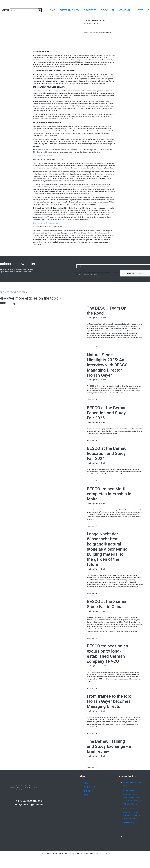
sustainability (70, 10)
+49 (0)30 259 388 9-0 (29, 801)
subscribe (135, 273)
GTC (86, 795)
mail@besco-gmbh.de (29, 805)
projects (90, 10)
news (140, 10)
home (51, 10)
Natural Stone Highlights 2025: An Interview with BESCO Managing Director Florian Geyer (131, 816)
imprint (88, 791)
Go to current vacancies (45, 223)
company (125, 10)
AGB (80, 274)
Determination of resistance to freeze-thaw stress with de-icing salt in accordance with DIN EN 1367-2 (133, 798)
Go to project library (43, 156)
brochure (108, 10)
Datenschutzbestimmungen (90, 274)
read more (92, 347)
